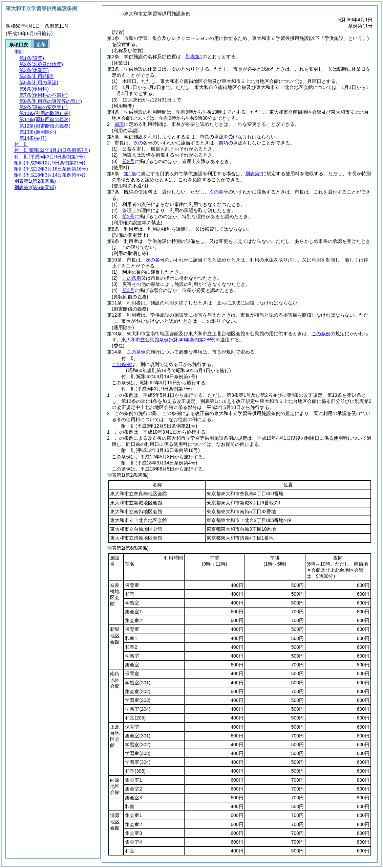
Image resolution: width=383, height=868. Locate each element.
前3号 (128, 290)
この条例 (132, 278)
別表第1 (194, 56)
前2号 (128, 161)
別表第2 (254, 174)
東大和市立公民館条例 (168, 340)
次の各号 (143, 143)
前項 (119, 124)
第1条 (130, 174)
